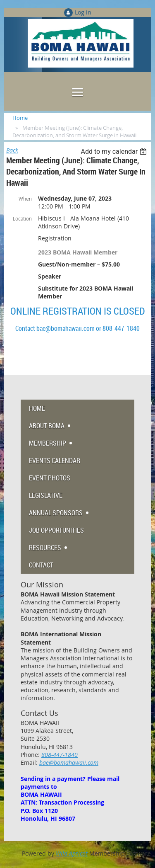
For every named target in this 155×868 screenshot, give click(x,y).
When (25, 199)
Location (22, 218)
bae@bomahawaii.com (69, 763)
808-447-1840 (60, 755)
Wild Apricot (72, 853)
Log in (83, 12)
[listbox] (115, 152)
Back (12, 150)
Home (20, 118)
